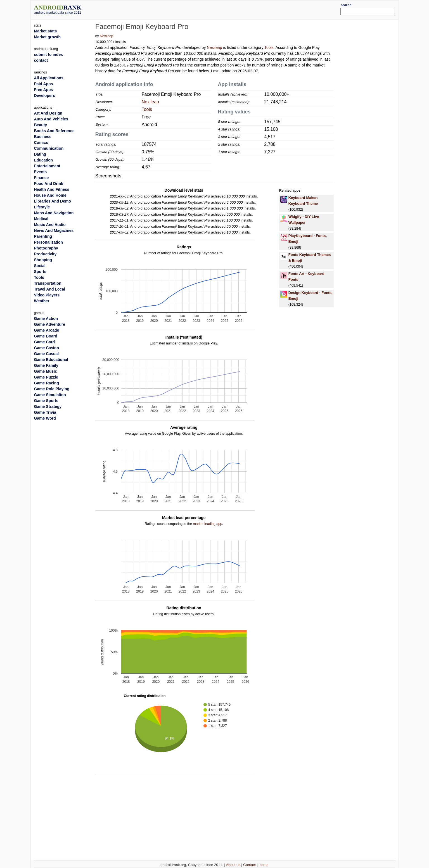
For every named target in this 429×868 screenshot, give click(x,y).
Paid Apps (44, 84)
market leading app (208, 524)
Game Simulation (50, 395)
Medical (41, 219)
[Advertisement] (230, 9)
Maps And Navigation (54, 213)
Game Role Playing (52, 389)
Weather (42, 301)
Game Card (45, 342)
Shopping (43, 260)
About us (233, 865)
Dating (40, 154)
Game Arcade (47, 330)
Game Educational (51, 360)
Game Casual (47, 354)
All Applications (49, 78)
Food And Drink (49, 184)
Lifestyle (42, 207)
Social (40, 266)
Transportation (48, 283)
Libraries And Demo (53, 201)
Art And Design (48, 113)
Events (41, 172)
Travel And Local (50, 289)
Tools (269, 47)
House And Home (50, 195)
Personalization (48, 242)
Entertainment (47, 166)
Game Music (46, 371)
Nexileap (106, 36)
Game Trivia (45, 412)
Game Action (46, 318)
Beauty (41, 125)
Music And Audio (50, 225)
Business (43, 137)
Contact (249, 865)
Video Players (47, 295)
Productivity (45, 254)
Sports (40, 272)
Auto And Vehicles (51, 119)
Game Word (45, 418)
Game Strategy (48, 406)
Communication (49, 148)
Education (44, 160)
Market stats (46, 31)
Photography (46, 248)
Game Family (46, 365)
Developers (45, 96)
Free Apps (44, 90)
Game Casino (47, 348)
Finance (42, 178)
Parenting (43, 236)
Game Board (46, 336)
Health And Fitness (52, 189)
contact (41, 60)
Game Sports (46, 401)
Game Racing (47, 383)
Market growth (48, 37)
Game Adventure (50, 324)
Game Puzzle (46, 377)
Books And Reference (54, 131)
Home (264, 865)
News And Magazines (54, 230)
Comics (41, 142)
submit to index (48, 54)
